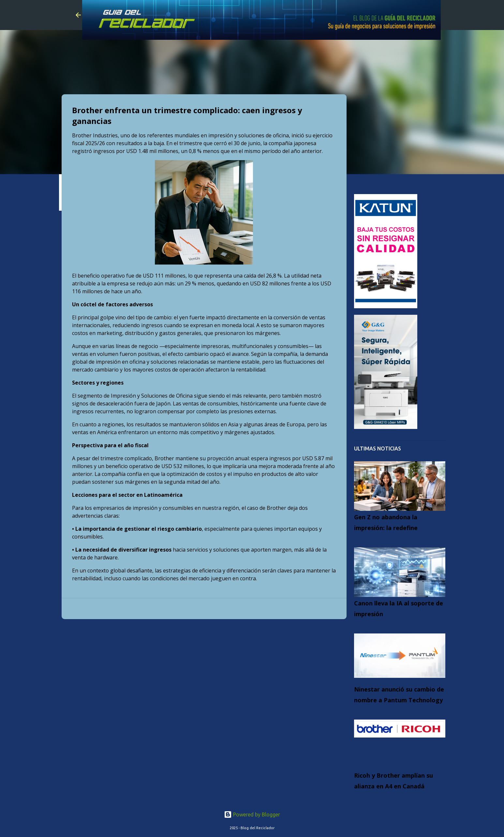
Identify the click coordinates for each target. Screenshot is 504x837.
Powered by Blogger (252, 814)
